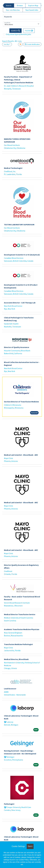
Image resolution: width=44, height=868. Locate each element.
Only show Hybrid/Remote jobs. (19, 34)
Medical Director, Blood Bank (16, 659)
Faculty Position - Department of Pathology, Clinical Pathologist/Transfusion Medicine (19, 80)
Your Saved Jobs (32, 10)
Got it (30, 846)
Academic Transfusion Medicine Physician (22, 629)
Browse (20, 5)
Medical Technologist (13, 168)
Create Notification (32, 44)
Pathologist (9, 804)
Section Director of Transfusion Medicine (21, 402)
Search (9, 5)
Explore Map (33, 5)
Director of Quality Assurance (17, 347)
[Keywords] (22, 17)
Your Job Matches (13, 10)
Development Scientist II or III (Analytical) (22, 255)
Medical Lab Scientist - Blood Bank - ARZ (21, 455)
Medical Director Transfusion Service (20, 614)
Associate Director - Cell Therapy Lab (20, 303)
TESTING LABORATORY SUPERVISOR (19, 225)
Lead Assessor (10, 689)
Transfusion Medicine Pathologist (18, 644)
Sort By (6, 44)
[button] (29, 31)
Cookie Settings (18, 846)
